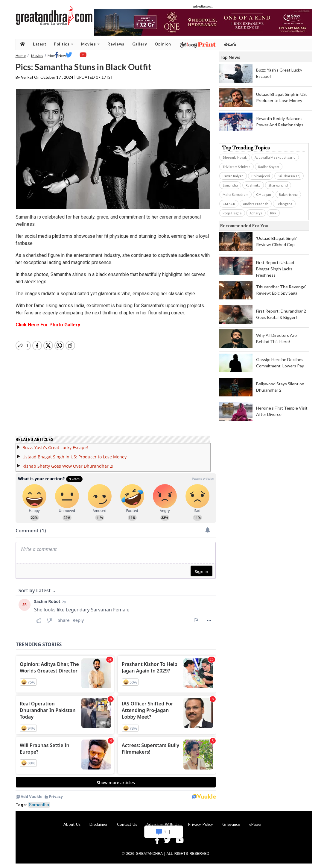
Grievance (231, 824)
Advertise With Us (163, 824)
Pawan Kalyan (233, 176)
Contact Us (127, 824)
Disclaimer (99, 824)
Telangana (284, 204)
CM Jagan (264, 194)
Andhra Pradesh (256, 204)
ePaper (255, 824)
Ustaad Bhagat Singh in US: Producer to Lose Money (74, 457)
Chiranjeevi (261, 176)
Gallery (140, 44)
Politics (64, 44)
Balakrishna (288, 194)
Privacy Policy (201, 824)
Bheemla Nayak (235, 157)
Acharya (256, 213)
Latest (39, 44)
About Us (72, 824)
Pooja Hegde (232, 213)
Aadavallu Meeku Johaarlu (275, 157)
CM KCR (229, 204)
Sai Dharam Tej (289, 176)
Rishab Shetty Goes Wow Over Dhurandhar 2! (68, 466)
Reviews (116, 44)
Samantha (39, 805)
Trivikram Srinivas (236, 167)
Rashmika (253, 185)
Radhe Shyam (269, 167)
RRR (273, 213)
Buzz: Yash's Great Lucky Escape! (55, 447)
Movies (90, 44)
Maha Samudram (235, 194)
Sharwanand (278, 185)
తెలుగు (230, 44)
